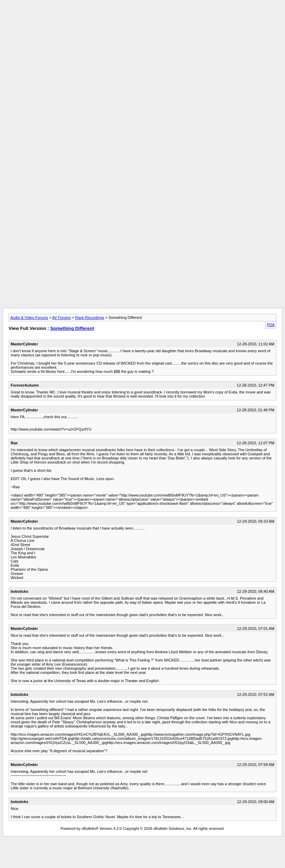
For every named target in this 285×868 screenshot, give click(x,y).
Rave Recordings (90, 318)
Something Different (72, 328)
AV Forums (62, 318)
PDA (271, 325)
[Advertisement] (142, 51)
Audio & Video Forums (29, 318)
